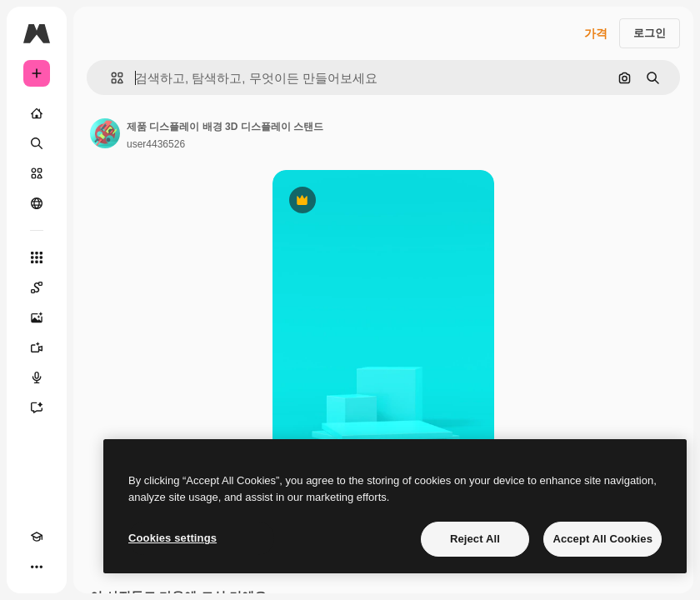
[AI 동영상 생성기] (37, 347)
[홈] (37, 113)
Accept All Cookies (602, 539)
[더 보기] (37, 567)
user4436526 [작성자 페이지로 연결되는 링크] (156, 144)
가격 (596, 33)
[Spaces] (37, 287)
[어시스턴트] (37, 407)
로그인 (650, 33)
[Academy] (37, 537)
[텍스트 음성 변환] (37, 377)
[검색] (37, 143)
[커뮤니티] (37, 203)
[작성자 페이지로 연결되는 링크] (105, 133)
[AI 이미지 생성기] (37, 317)
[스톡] (37, 173)
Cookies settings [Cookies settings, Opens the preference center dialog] (172, 538)
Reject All (475, 539)
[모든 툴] (37, 257)
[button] (110, 78)
